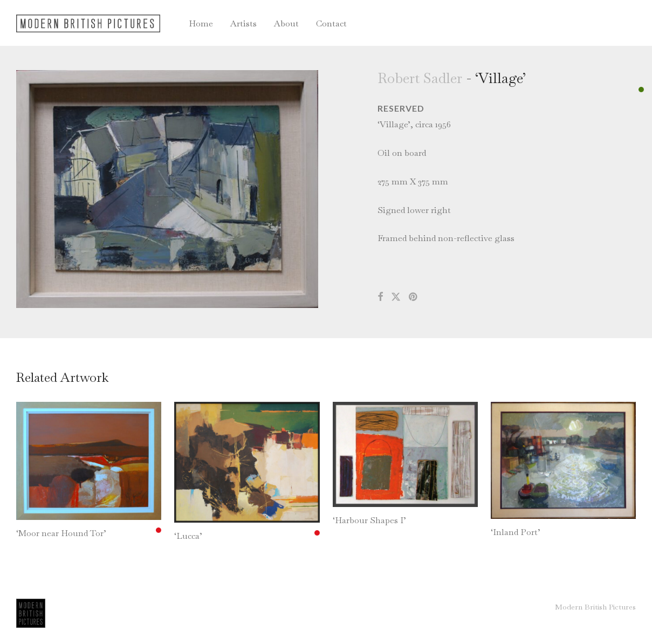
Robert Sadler (420, 78)
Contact (331, 23)
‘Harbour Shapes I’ (369, 520)
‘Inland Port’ (516, 532)
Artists (243, 23)
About (286, 23)
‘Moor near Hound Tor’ (61, 533)
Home (201, 23)
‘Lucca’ (188, 536)
